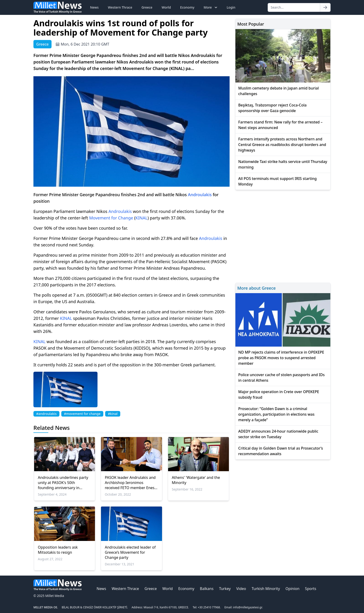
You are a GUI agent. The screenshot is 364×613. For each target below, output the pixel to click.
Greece (147, 7)
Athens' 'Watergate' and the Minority (196, 480)
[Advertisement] (283, 236)
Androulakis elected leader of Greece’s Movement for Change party (130, 552)
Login (231, 7)
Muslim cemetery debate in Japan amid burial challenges (278, 91)
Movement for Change (111, 218)
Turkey (225, 589)
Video (241, 589)
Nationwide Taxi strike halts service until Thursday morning (283, 164)
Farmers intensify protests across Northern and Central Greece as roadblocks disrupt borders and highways (282, 145)
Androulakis (200, 195)
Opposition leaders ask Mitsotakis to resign (58, 550)
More (211, 7)
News (94, 7)
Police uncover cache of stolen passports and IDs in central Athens (281, 378)
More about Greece (256, 288)
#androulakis (46, 414)
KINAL (142, 218)
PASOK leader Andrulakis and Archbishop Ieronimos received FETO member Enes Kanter (130, 483)
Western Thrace (120, 7)
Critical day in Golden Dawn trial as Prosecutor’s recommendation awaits (281, 451)
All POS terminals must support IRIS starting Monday (277, 181)
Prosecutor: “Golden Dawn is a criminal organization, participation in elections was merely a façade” (276, 414)
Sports (311, 589)
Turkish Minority (266, 589)
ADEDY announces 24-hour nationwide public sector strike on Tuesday (278, 434)
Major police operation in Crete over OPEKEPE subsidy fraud (279, 394)
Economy (187, 7)
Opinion (292, 589)
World (166, 7)
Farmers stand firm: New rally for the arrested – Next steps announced (280, 125)
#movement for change (82, 414)
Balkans (207, 589)
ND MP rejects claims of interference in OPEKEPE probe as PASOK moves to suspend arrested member (281, 358)
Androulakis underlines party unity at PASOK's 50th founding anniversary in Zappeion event (63, 483)
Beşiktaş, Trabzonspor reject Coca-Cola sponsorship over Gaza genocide (272, 108)
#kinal (113, 414)
